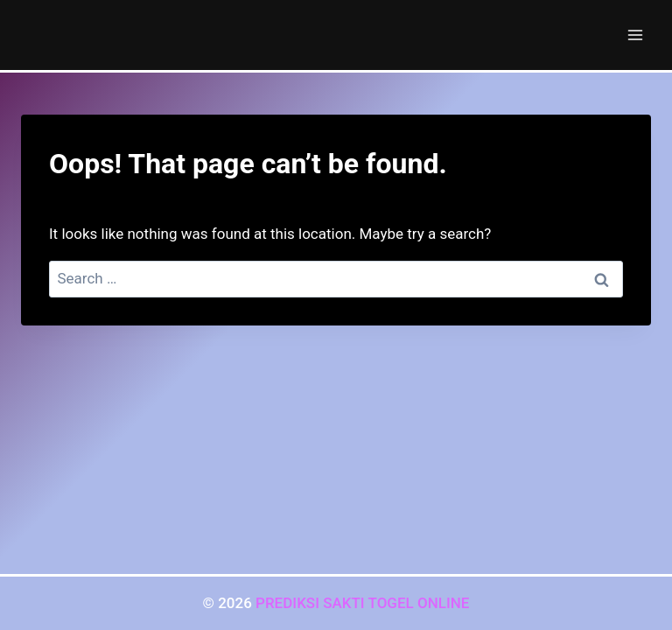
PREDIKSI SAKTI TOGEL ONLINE (362, 603)
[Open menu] (635, 35)
